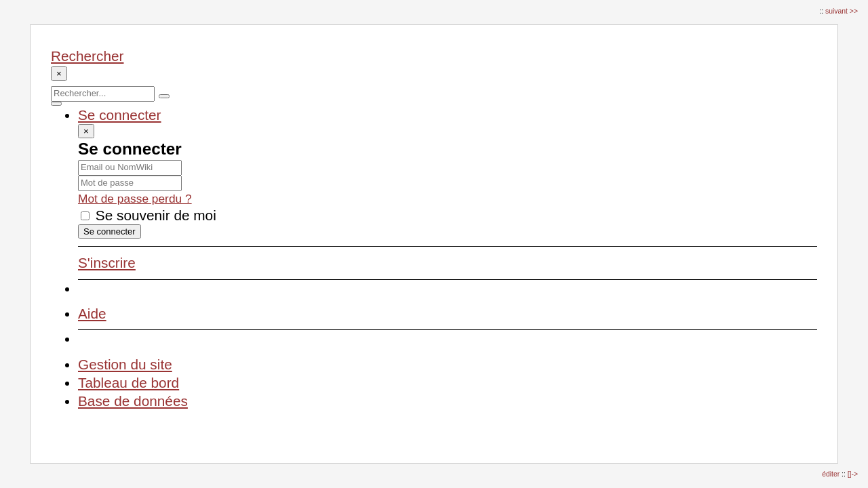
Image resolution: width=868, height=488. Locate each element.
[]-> (853, 474)
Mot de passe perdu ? (135, 199)
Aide (92, 313)
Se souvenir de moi (149, 215)
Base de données (133, 401)
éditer (832, 474)
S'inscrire (107, 263)
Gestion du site (125, 364)
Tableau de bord (129, 383)
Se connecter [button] (120, 115)
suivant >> (842, 11)
